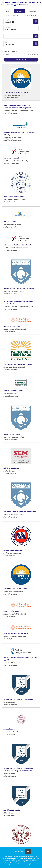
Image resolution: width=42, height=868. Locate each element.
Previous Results (21, 60)
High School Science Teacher (13, 391)
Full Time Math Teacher (12, 468)
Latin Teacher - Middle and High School (17, 245)
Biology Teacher (9, 729)
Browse (19, 11)
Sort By (6, 54)
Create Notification (32, 54)
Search (8, 11)
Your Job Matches (12, 15)
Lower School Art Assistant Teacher (16, 92)
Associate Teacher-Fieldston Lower (16, 633)
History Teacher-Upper (11, 611)
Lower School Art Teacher (12, 434)
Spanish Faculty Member (12, 810)
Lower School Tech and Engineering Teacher (19, 288)
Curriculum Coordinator (12, 158)
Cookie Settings (18, 851)
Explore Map (32, 11)
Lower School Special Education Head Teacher (20, 512)
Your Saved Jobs (30, 15)
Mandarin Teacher (10, 222)
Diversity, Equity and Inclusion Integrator (18, 364)
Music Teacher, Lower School (13, 196)
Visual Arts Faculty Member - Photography (18, 699)
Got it (28, 851)
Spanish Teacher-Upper (12, 326)
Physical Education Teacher (13, 550)
